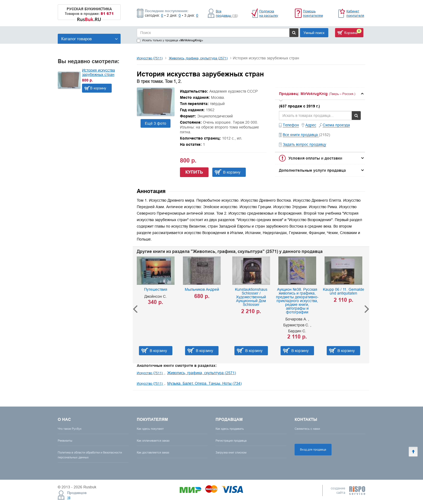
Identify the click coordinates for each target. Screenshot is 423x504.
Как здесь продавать (230, 429)
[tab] (320, 94)
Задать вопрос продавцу (304, 144)
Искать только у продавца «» (170, 40)
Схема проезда (336, 125)
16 (69, 498)
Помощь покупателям (313, 13)
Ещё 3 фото (156, 123)
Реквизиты (65, 441)
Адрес (311, 125)
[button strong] (320, 94)
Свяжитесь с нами (307, 429)
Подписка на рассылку (269, 13)
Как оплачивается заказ (153, 441)
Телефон (291, 125)
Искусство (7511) (150, 58)
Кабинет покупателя (355, 13)
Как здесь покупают (150, 429)
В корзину (98, 88)
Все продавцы (227, 13)
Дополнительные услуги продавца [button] (312, 170)
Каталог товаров (90, 39)
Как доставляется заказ (153, 452)
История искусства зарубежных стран (98, 72)
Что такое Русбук (70, 429)
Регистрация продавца (231, 441)
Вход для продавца (313, 449)
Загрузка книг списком (231, 452)
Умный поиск (314, 33)
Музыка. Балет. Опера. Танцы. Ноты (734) (204, 383)
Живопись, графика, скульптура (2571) (198, 58)
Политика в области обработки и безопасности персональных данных (90, 455)
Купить (194, 172)
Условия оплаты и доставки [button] (315, 158)
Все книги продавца (301, 135)
